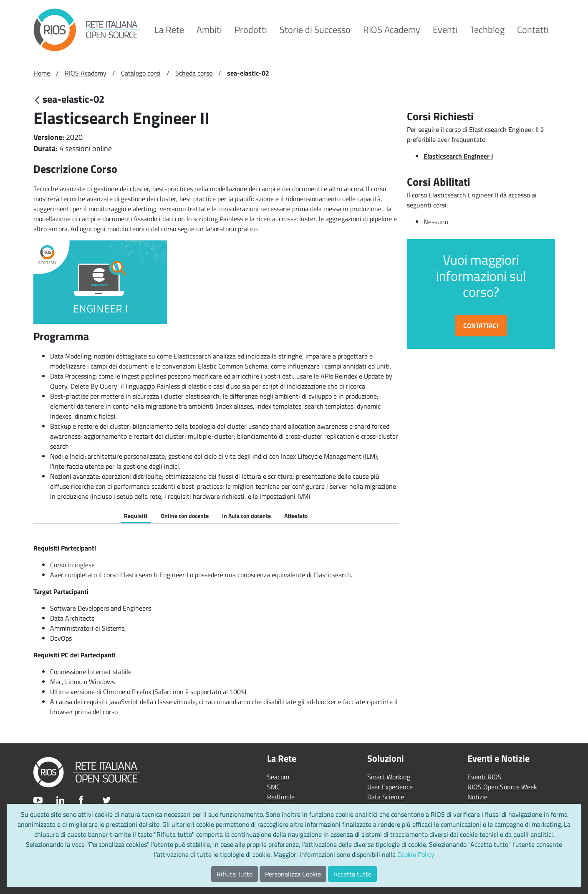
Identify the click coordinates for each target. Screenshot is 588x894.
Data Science (386, 797)
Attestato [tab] (296, 516)
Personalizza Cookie (293, 874)
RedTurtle (281, 797)
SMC (274, 787)
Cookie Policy (416, 854)
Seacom (278, 777)
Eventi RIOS (485, 777)
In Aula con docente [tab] (246, 516)
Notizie (477, 797)
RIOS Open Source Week (502, 787)
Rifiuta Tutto (235, 874)
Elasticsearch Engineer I (458, 156)
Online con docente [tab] (185, 516)
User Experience (390, 787)
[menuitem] (169, 30)
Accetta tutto (352, 874)
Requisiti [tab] (136, 516)
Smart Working (389, 777)
